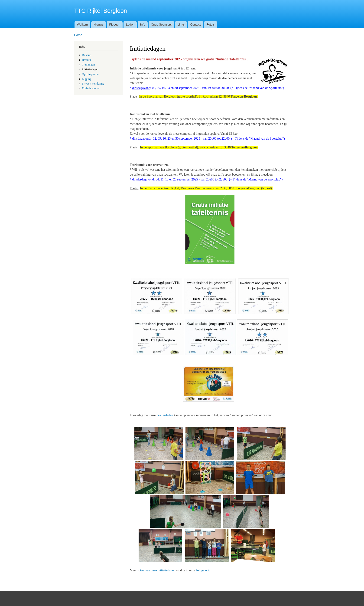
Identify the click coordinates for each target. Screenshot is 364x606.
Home (78, 35)
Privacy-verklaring (93, 84)
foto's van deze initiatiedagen (156, 570)
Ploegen (115, 25)
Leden (130, 25)
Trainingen (88, 65)
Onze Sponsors (161, 25)
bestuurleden (165, 415)
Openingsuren (90, 74)
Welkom (82, 25)
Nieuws (99, 25)
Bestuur (87, 60)
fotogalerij (203, 570)
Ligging (87, 79)
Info (143, 25)
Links (181, 25)
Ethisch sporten (91, 88)
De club (87, 55)
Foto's (210, 25)
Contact (196, 25)
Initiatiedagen (90, 69)
